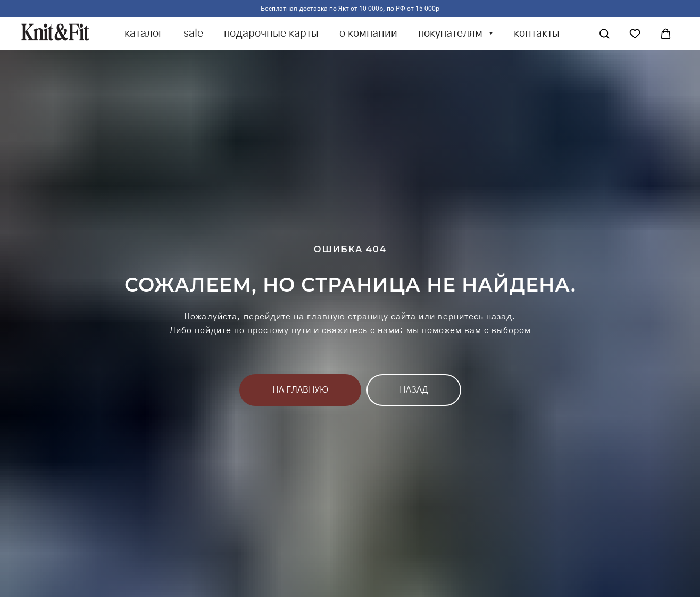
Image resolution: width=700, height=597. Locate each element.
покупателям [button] (452, 34)
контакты (537, 34)
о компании (368, 34)
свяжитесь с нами (361, 330)
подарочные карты (271, 34)
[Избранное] (635, 34)
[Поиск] (605, 34)
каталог (144, 34)
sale (193, 34)
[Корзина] (666, 34)
